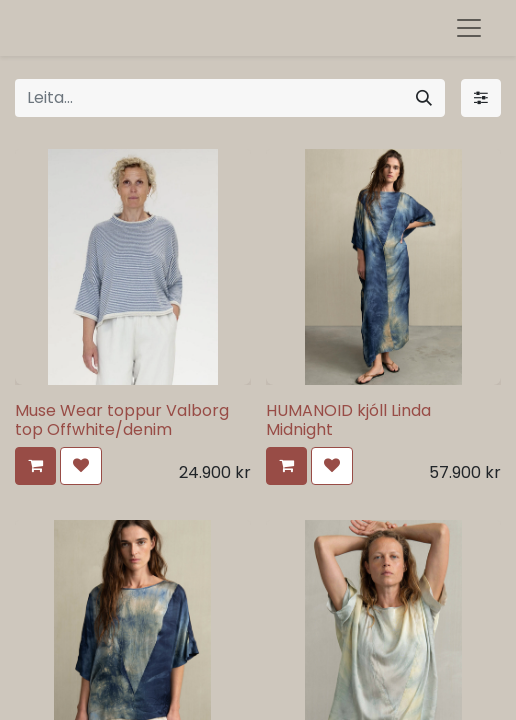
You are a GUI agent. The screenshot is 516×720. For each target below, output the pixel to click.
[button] (35, 466)
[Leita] (424, 98)
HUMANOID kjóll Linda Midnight (348, 420)
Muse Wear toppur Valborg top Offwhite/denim (122, 420)
